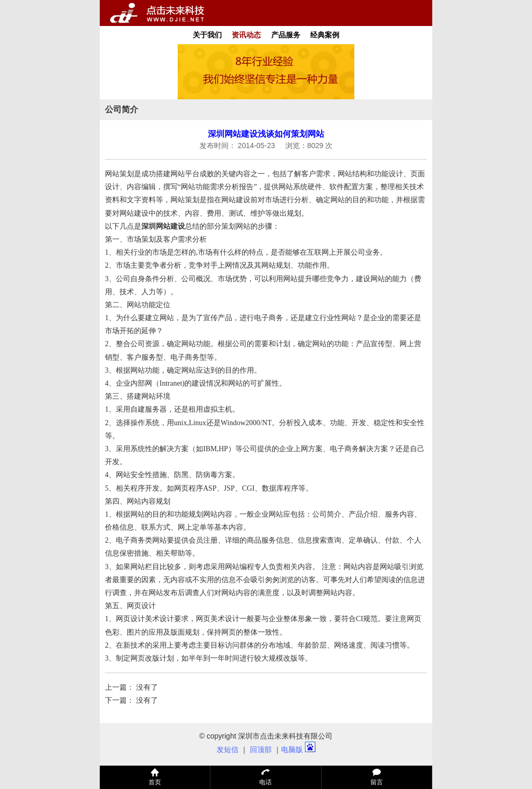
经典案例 (325, 35)
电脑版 (292, 749)
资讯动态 (246, 35)
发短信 (228, 749)
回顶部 (261, 749)
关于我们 (207, 35)
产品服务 (286, 35)
